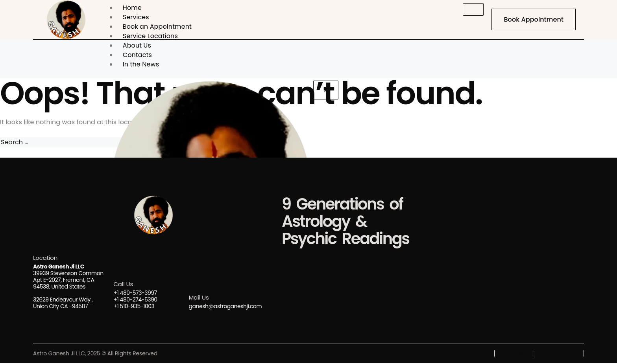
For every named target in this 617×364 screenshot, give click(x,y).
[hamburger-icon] (471, 9)
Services (136, 17)
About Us (137, 45)
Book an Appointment (157, 27)
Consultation (559, 354)
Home (132, 8)
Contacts (137, 55)
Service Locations (150, 36)
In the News (141, 64)
